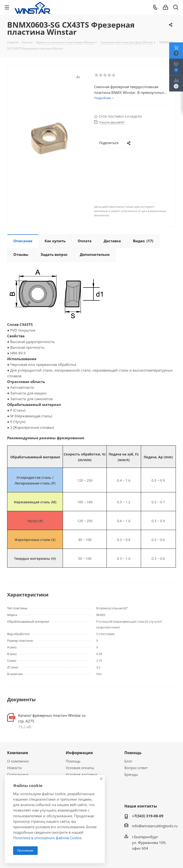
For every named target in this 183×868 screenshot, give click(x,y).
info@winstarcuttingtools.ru (155, 826)
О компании (18, 761)
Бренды (131, 774)
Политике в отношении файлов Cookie (47, 838)
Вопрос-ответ (136, 768)
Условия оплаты (80, 768)
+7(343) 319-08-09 (148, 816)
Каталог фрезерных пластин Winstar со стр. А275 (52, 718)
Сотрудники (18, 774)
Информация (79, 753)
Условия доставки (81, 774)
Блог (128, 761)
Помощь (73, 761)
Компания (18, 753)
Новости (15, 768)
